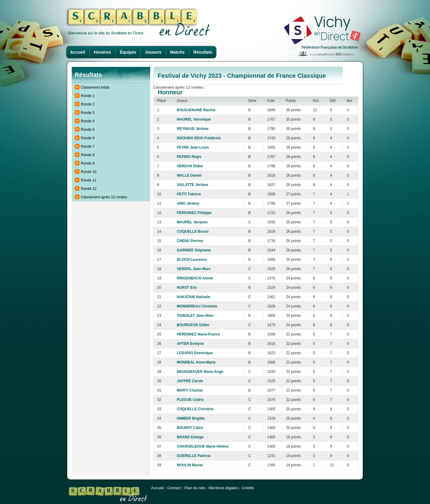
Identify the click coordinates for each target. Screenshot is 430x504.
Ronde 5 (88, 130)
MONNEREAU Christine (197, 306)
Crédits (248, 488)
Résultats (203, 52)
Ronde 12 (89, 189)
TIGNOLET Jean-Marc (195, 316)
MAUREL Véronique (194, 119)
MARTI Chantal (190, 390)
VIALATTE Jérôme (192, 185)
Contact (174, 488)
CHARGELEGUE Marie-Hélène (202, 446)
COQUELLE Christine (195, 409)
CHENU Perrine (190, 241)
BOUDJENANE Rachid (196, 110)
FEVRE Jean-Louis (193, 147)
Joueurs (153, 52)
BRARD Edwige (190, 437)
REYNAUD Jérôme (193, 129)
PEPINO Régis (189, 157)
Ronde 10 (89, 172)
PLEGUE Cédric (190, 400)
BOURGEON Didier (193, 325)
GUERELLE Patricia (194, 456)
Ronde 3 (88, 113)
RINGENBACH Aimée (195, 278)
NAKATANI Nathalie (193, 297)
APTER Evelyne (190, 344)
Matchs (177, 52)
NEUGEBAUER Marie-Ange (200, 372)
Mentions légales (223, 488)
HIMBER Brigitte (191, 418)
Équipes (128, 52)
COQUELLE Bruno (193, 232)
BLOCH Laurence (192, 260)
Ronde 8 (88, 155)
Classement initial (95, 87)
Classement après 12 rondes (104, 197)
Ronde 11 (89, 180)
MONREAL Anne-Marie (196, 362)
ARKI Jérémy (188, 203)
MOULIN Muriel (190, 465)
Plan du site (195, 488)
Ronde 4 (88, 121)
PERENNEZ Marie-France (198, 334)
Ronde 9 (88, 163)
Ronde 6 (88, 138)
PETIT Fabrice (189, 194)
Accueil (78, 52)
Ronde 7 (88, 146)
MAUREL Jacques (192, 222)
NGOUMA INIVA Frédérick (199, 138)
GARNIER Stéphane (194, 250)
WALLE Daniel (189, 175)
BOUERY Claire (190, 428)
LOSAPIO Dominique (195, 353)
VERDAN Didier (190, 166)
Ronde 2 (88, 104)
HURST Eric (187, 288)
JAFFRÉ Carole (190, 381)
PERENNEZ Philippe (194, 213)
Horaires (102, 52)
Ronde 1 (88, 96)
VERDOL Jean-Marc (194, 269)
